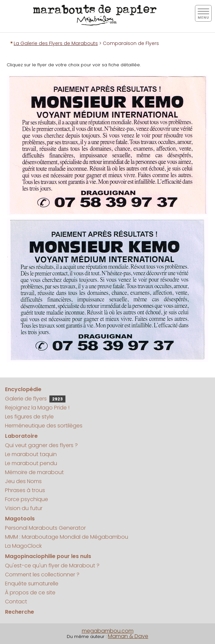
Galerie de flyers (35, 399)
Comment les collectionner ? (42, 575)
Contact (16, 602)
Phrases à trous (25, 490)
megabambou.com (108, 631)
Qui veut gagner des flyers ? (41, 445)
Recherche (20, 612)
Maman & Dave (128, 636)
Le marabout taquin (31, 454)
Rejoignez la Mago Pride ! (37, 408)
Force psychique (27, 499)
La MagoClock (23, 546)
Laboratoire (21, 436)
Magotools (20, 519)
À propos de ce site (30, 593)
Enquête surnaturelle (32, 584)
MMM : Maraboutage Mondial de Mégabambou (67, 537)
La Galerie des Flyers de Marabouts (56, 43)
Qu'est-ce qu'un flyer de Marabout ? (52, 566)
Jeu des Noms (23, 481)
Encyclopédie (23, 389)
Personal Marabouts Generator (45, 528)
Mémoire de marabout (34, 472)
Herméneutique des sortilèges (44, 426)
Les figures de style (29, 417)
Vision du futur (24, 508)
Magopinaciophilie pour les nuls (48, 556)
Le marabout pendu (31, 463)
